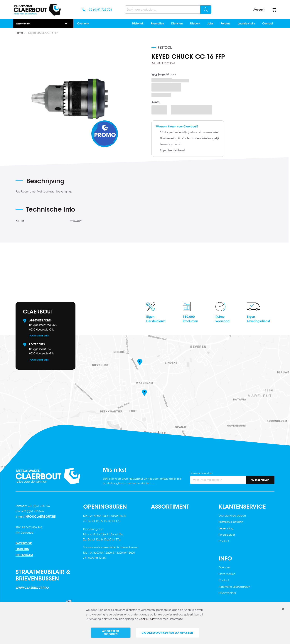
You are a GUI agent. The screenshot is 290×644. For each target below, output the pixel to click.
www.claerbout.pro (32, 588)
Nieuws (195, 24)
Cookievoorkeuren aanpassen (167, 633)
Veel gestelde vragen (232, 516)
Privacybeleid (227, 593)
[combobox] (168, 10)
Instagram (24, 555)
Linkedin (22, 549)
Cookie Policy (147, 619)
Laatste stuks (246, 24)
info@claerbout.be (40, 517)
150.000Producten (190, 319)
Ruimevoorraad (222, 319)
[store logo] (37, 10)
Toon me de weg (39, 336)
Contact (268, 24)
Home (19, 33)
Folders (226, 24)
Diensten (177, 24)
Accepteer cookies (111, 633)
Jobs (210, 24)
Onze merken (227, 574)
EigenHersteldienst (156, 319)
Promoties (157, 24)
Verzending (226, 528)
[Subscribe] (260, 480)
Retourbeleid (227, 535)
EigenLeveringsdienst (258, 319)
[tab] (88, 182)
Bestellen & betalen (231, 522)
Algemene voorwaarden (234, 587)
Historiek (138, 24)
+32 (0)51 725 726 (100, 10)
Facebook (24, 543)
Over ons (83, 24)
